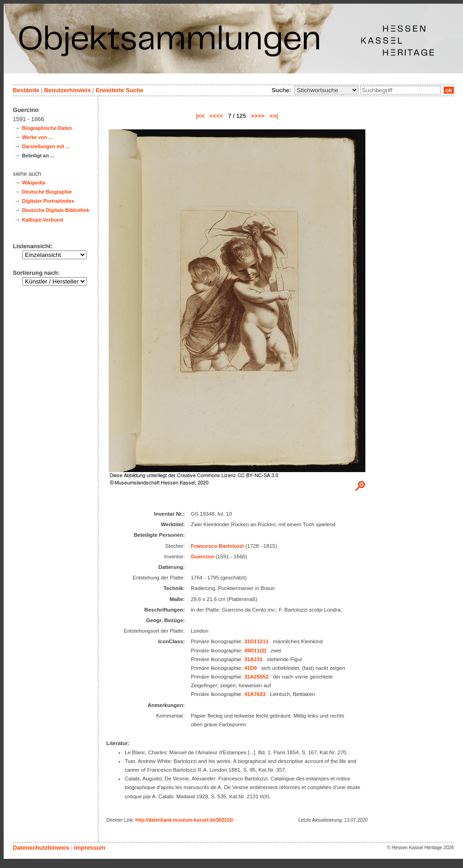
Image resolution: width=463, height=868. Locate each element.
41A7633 (255, 694)
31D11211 (256, 641)
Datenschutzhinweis (41, 848)
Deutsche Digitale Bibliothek (56, 210)
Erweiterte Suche (120, 90)
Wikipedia (34, 183)
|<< (201, 116)
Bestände (26, 90)
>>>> (258, 116)
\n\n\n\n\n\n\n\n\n (326, 90)
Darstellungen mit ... (46, 146)
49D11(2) (255, 651)
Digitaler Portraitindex (48, 201)
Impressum (89, 848)
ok (449, 90)
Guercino (202, 556)
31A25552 (256, 677)
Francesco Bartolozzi (217, 546)
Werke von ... (37, 137)
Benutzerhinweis (67, 90)
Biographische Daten (47, 128)
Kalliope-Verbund (42, 220)
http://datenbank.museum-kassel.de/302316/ (184, 820)
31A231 (254, 659)
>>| (274, 116)
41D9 (251, 668)
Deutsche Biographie (47, 192)
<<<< (216, 116)
